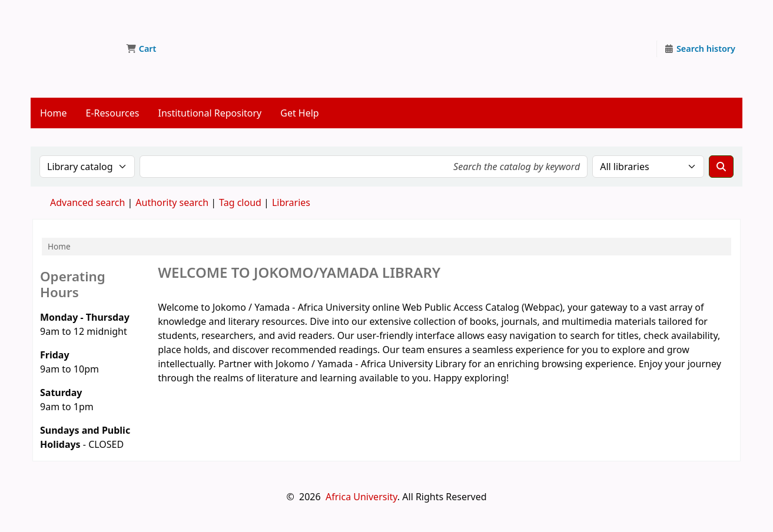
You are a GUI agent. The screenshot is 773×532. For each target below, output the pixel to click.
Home (54, 113)
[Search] (721, 167)
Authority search (172, 202)
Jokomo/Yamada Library (74, 28)
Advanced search (87, 202)
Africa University (361, 497)
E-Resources (113, 113)
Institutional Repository (210, 113)
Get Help (299, 113)
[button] (141, 49)
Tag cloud (240, 202)
